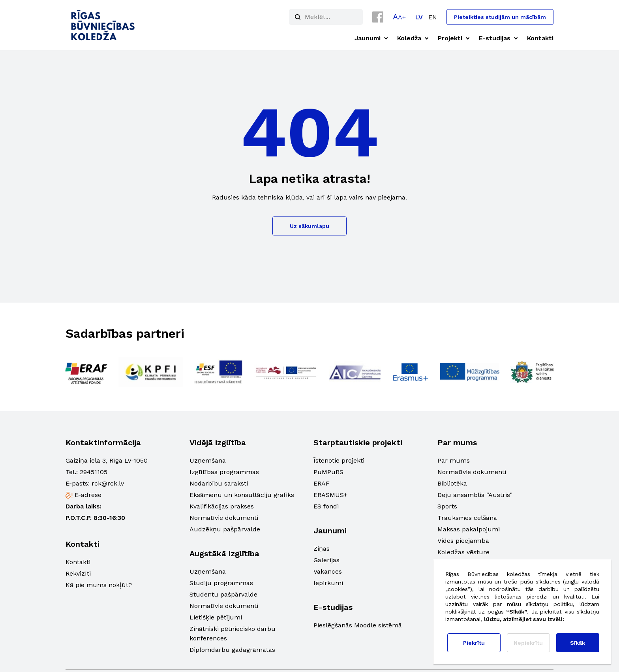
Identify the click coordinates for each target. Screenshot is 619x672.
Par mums (454, 460)
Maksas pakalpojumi (469, 529)
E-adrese (88, 495)
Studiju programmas (221, 583)
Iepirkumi (328, 583)
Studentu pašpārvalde (223, 594)
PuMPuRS (328, 472)
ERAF (322, 483)
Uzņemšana (208, 460)
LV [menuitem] (419, 17)
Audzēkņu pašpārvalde (225, 529)
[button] (399, 17)
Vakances (328, 571)
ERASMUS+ (330, 495)
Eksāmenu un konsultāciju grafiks (242, 495)
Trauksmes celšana (467, 518)
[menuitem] (419, 17)
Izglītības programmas (224, 472)
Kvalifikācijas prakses (222, 506)
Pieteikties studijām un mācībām (500, 17)
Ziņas (322, 549)
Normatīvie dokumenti (224, 518)
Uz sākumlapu (309, 226)
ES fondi (326, 506)
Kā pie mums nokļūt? (99, 585)
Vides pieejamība (463, 541)
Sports (447, 506)
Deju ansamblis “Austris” (475, 495)
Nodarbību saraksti (219, 483)
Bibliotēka (452, 483)
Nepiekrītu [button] (528, 643)
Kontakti (78, 562)
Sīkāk (578, 643)
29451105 (94, 472)
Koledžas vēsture (463, 552)
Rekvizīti (78, 573)
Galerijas (326, 560)
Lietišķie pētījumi (216, 617)
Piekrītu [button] (474, 643)
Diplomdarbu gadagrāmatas (232, 650)
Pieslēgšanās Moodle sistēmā (358, 625)
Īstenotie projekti (339, 460)
